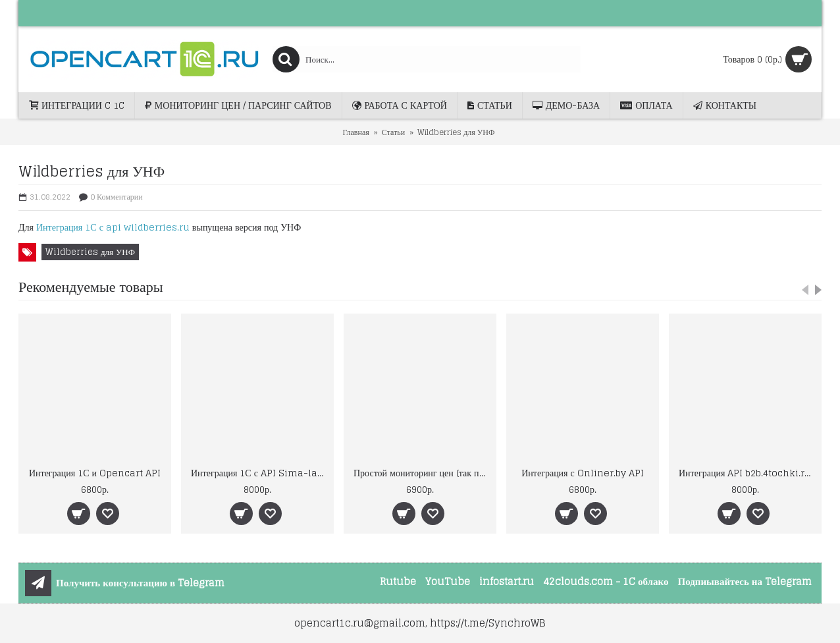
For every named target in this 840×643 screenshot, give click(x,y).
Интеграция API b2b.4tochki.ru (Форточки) (748, 473)
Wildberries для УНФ (90, 252)
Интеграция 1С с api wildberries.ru (113, 227)
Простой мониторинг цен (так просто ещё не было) (422, 473)
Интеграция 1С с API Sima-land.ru (260, 473)
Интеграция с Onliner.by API (583, 473)
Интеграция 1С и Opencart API (95, 473)
